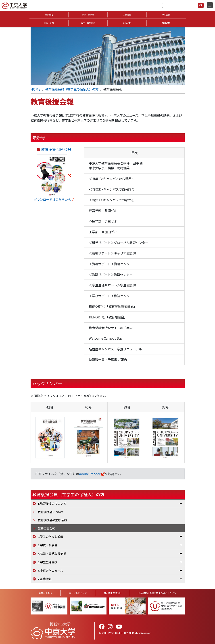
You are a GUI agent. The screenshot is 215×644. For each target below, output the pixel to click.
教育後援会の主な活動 (52, 520)
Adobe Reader (90, 474)
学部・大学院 (88, 15)
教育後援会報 (46, 528)
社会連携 (166, 23)
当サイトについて (78, 593)
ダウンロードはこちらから (52, 199)
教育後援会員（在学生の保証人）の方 (72, 89)
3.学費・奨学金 (48, 545)
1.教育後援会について (52, 503)
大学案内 (49, 15)
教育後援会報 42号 (56, 149)
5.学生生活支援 (48, 562)
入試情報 (127, 15)
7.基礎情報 (45, 579)
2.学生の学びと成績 (50, 537)
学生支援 (166, 15)
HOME (35, 89)
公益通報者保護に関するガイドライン (157, 593)
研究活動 (127, 23)
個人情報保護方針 (113, 593)
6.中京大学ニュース (50, 571)
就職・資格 (49, 23)
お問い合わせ (46, 593)
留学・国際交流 (88, 23)
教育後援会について (51, 512)
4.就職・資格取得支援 (52, 554)
